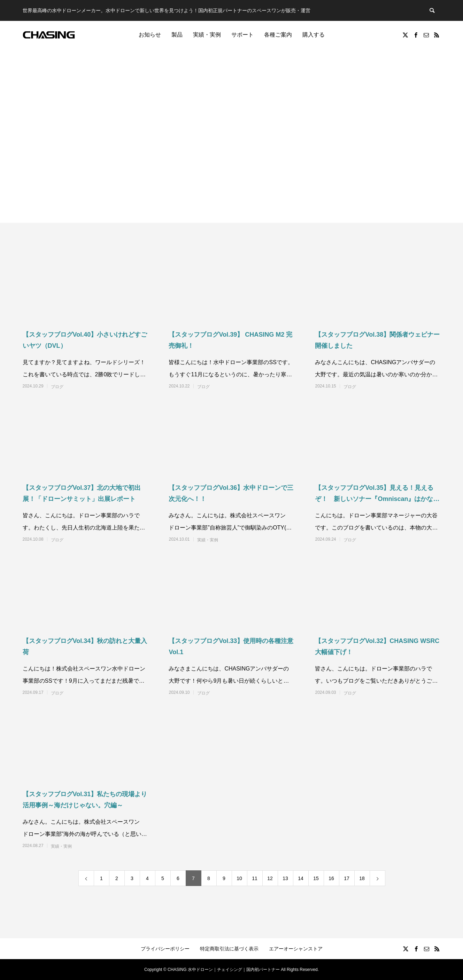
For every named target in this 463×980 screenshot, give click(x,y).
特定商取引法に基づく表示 (229, 949)
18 (362, 878)
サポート (242, 35)
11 (255, 878)
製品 (177, 35)
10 (239, 878)
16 (331, 878)
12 (270, 878)
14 (301, 878)
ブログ (57, 387)
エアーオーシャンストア (296, 949)
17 (347, 878)
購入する (314, 35)
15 (316, 878)
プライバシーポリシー (165, 949)
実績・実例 (207, 35)
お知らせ (150, 35)
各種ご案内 (278, 35)
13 (285, 878)
